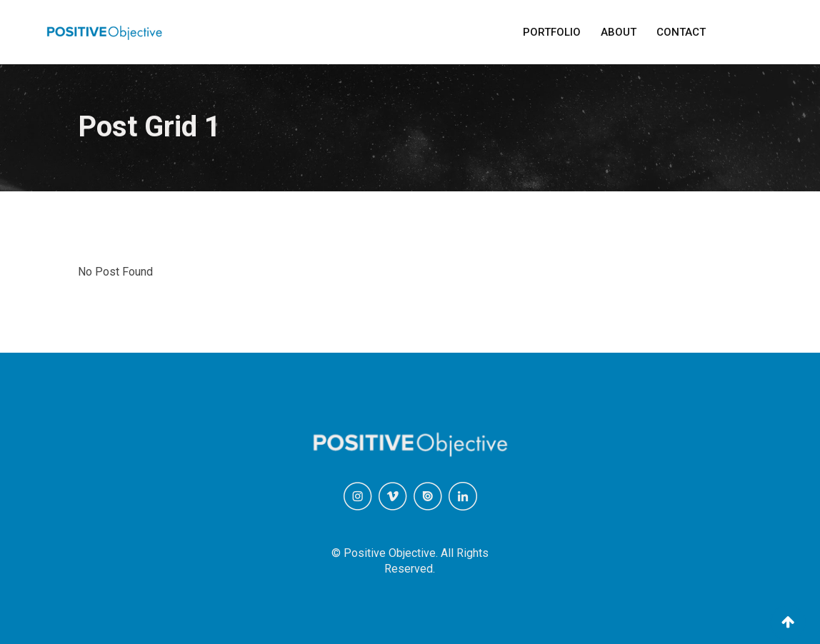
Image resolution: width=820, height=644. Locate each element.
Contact (681, 32)
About (619, 32)
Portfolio (552, 32)
